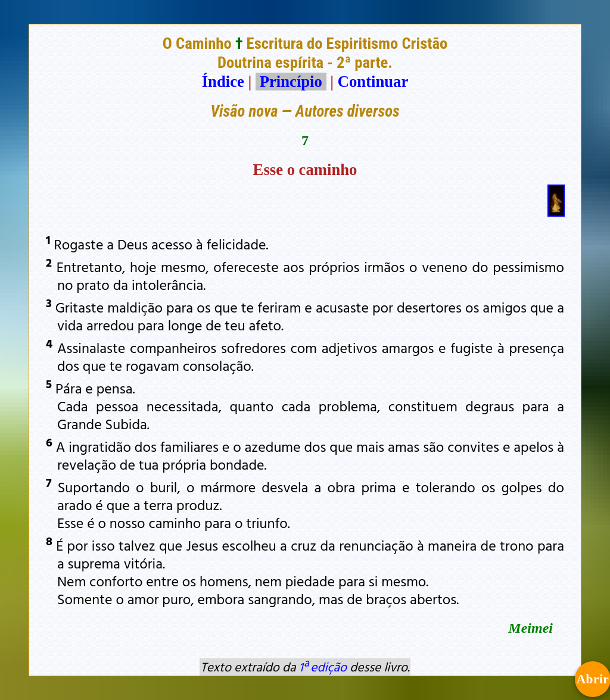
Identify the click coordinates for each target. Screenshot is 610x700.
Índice (223, 82)
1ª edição (323, 667)
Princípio (291, 82)
